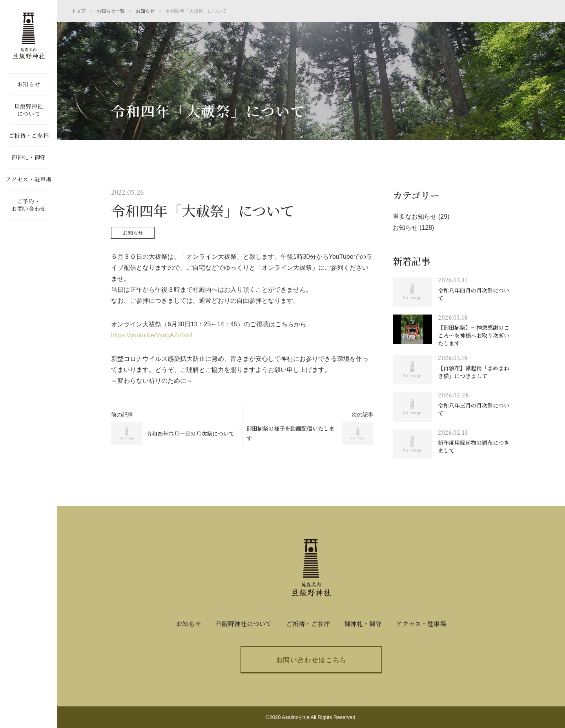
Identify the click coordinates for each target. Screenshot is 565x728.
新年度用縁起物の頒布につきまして (474, 446)
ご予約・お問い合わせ (29, 205)
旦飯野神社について (29, 110)
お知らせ (29, 84)
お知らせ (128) (414, 228)
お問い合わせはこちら (311, 660)
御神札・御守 (29, 157)
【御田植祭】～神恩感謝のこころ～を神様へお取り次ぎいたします (474, 335)
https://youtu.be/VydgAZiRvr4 (152, 335)
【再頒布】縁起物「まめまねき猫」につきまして (474, 372)
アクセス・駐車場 (29, 179)
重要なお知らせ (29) (421, 217)
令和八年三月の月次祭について (474, 409)
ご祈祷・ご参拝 (29, 135)
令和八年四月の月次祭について (474, 294)
